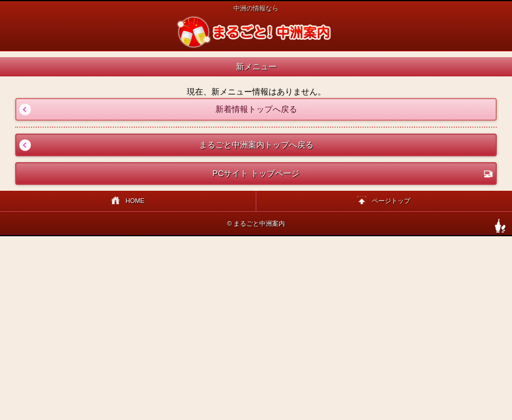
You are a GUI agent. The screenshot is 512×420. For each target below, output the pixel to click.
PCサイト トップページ (353, 174)
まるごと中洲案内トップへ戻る (165, 145)
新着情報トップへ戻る (156, 109)
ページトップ (384, 202)
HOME (128, 202)
